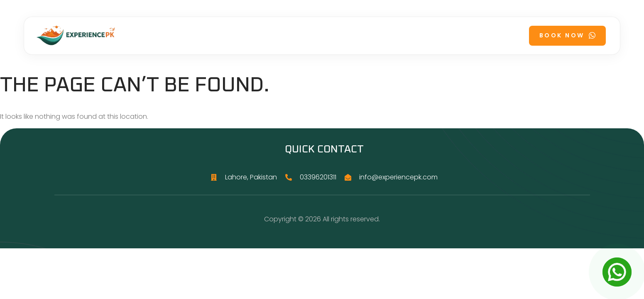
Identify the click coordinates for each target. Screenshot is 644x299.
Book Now (567, 35)
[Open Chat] (617, 272)
